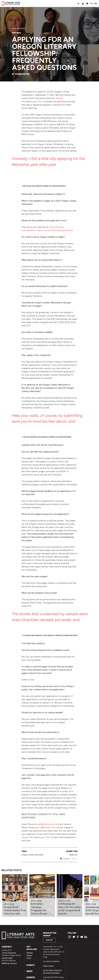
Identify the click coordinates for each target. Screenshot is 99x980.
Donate (31, 977)
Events (31, 965)
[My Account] (83, 4)
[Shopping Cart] (87, 4)
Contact (7, 947)
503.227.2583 (7, 958)
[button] (92, 4)
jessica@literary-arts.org (47, 827)
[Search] (78, 4)
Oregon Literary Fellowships (32, 855)
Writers (16, 33)
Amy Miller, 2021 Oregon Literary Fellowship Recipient (44, 186)
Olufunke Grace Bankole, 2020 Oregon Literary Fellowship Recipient (50, 635)
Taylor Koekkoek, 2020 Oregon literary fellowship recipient (47, 437)
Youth (29, 958)
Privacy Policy (48, 966)
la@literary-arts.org (9, 963)
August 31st (36, 101)
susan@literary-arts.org (47, 824)
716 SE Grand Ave (9, 953)
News (29, 971)
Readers (30, 953)
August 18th (28, 837)
